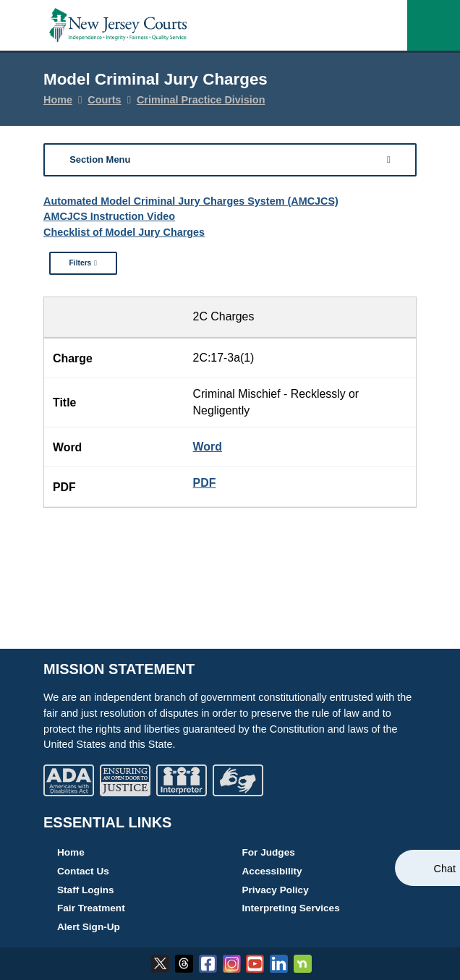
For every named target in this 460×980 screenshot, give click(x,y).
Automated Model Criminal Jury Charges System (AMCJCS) (191, 201)
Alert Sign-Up (89, 927)
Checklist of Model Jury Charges (124, 232)
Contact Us (83, 871)
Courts (104, 100)
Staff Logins (86, 890)
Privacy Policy (276, 890)
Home (58, 100)
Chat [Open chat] (445, 869)
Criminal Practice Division (201, 100)
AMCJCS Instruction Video (109, 216)
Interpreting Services (291, 908)
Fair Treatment (91, 908)
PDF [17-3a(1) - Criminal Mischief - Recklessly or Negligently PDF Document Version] (205, 483)
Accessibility (272, 871)
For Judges (269, 852)
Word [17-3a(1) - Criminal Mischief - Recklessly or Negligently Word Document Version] (208, 447)
